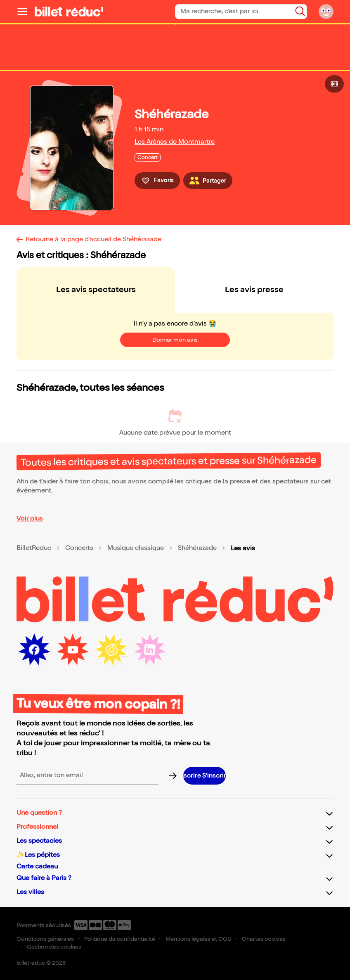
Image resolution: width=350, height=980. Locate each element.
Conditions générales (45, 939)
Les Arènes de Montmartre (175, 142)
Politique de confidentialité (120, 939)
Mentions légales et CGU (199, 939)
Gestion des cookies (54, 947)
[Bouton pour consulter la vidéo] (334, 84)
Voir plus (30, 519)
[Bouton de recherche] (300, 11)
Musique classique (136, 548)
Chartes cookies (264, 939)
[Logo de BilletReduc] (69, 12)
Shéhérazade (197, 548)
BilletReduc (34, 548)
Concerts (79, 548)
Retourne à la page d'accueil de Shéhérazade (93, 239)
